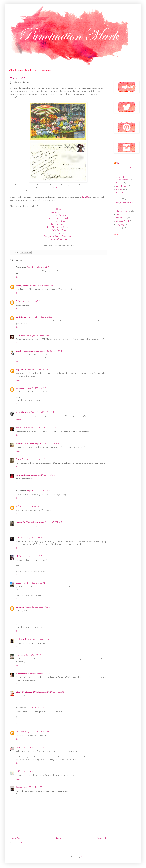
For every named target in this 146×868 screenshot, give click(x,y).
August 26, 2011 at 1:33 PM (29, 301)
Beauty (119, 183)
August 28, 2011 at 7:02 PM (31, 655)
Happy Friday (122, 211)
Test (118, 163)
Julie (18, 538)
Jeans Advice (58, 234)
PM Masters (121, 218)
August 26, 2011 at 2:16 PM (41, 336)
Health (119, 215)
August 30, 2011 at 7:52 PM (34, 787)
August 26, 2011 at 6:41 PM (36, 388)
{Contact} (46, 70)
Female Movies (58, 224)
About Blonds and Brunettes (58, 228)
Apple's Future (58, 221)
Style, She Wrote (23, 412)
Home (59, 838)
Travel (119, 228)
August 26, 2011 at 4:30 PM (37, 370)
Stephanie (20, 370)
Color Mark (121, 186)
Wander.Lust (21, 674)
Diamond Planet (58, 212)
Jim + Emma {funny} (58, 218)
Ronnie (19, 787)
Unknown (20, 388)
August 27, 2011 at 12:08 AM (47, 444)
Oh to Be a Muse (23, 317)
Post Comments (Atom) (30, 843)
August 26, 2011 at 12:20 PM (42, 286)
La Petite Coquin (57, 188)
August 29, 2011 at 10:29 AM (39, 708)
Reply (18, 277)
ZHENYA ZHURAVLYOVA (28, 692)
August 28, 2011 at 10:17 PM (39, 674)
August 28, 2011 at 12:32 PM (41, 639)
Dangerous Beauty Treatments (58, 237)
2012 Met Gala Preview (58, 230)
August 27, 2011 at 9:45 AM (57, 522)
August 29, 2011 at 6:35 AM (52, 692)
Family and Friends (125, 202)
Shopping (120, 225)
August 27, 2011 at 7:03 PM (30, 556)
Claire (18, 583)
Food (118, 208)
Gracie (18, 459)
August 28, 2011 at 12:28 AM (34, 583)
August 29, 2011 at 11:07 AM (37, 732)
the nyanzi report (23, 475)
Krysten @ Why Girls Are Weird (30, 522)
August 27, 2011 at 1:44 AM (43, 475)
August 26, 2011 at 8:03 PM (42, 412)
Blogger (84, 857)
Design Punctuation (124, 193)
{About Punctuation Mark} (23, 70)
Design (119, 190)
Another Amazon (58, 215)
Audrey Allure (22, 639)
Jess (17, 655)
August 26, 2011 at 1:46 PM (42, 317)
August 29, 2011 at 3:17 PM (33, 772)
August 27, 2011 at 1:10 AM (33, 459)
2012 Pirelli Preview (58, 240)
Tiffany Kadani (22, 286)
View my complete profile (125, 167)
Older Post (102, 838)
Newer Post (15, 838)
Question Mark (123, 221)
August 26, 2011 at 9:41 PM (45, 428)
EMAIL (86, 197)
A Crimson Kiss (22, 336)
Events (119, 199)
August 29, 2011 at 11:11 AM (33, 748)
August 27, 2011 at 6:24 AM (39, 491)
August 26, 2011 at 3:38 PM (52, 351)
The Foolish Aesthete (24, 428)
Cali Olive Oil (58, 209)
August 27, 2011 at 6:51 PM (32, 538)
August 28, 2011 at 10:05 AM (37, 607)
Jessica (18, 748)
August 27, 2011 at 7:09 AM (30, 506)
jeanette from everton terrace (28, 351)
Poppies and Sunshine (25, 444)
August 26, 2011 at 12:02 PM (39, 267)
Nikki (18, 772)
